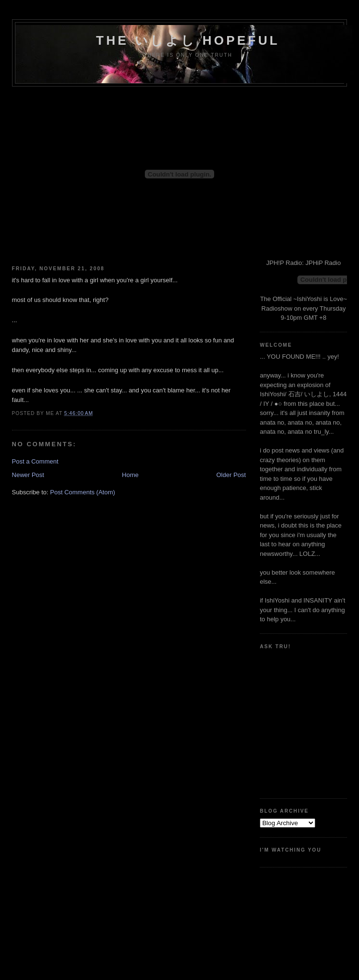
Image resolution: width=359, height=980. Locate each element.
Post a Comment (35, 461)
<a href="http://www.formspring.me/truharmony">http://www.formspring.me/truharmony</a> (303, 720)
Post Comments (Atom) (83, 492)
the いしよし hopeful (188, 40)
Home (130, 475)
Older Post (231, 475)
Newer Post (28, 475)
